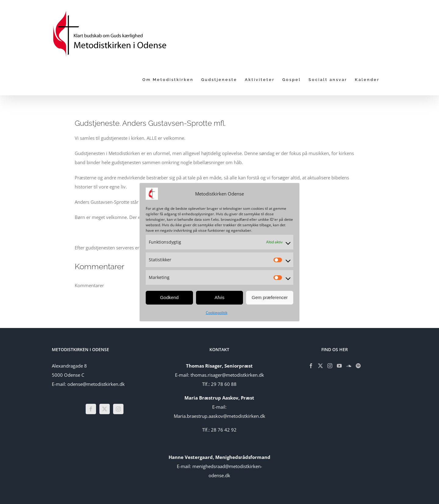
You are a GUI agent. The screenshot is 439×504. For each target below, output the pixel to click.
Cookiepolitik (217, 313)
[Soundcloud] (349, 366)
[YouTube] (339, 366)
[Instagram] (118, 409)
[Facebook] (91, 409)
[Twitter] (105, 409)
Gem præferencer (269, 297)
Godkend (169, 297)
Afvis (220, 297)
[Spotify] (358, 366)
